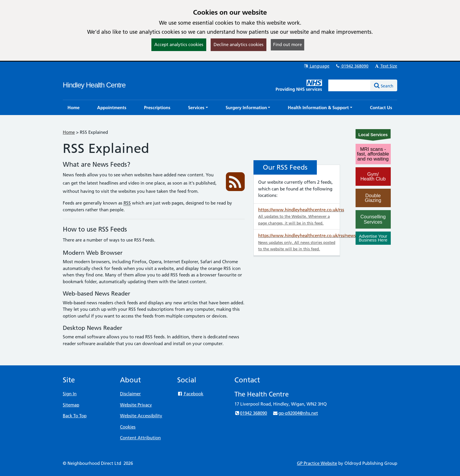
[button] (198, 108)
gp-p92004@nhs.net (295, 413)
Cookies (128, 427)
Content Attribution (140, 438)
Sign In (70, 394)
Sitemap (71, 405)
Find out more (287, 44)
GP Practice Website (317, 463)
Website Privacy (136, 405)
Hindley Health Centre (94, 85)
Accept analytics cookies (179, 44)
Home (69, 132)
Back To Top (75, 416)
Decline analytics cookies (239, 44)
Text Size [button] (386, 66)
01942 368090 (352, 66)
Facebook (190, 394)
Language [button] (316, 66)
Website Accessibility (141, 416)
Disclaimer (130, 394)
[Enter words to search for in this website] (349, 85)
